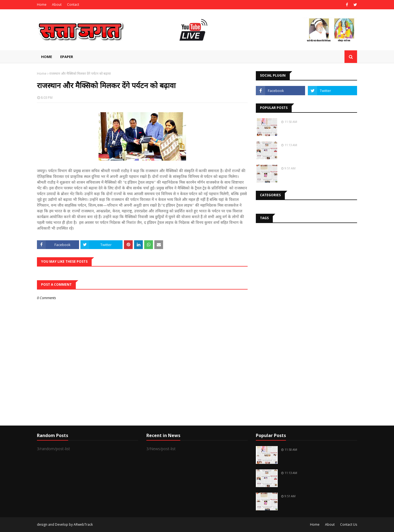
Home (42, 5)
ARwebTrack (83, 524)
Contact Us (349, 524)
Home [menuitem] (47, 57)
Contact (73, 5)
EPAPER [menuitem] (67, 57)
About (57, 5)
